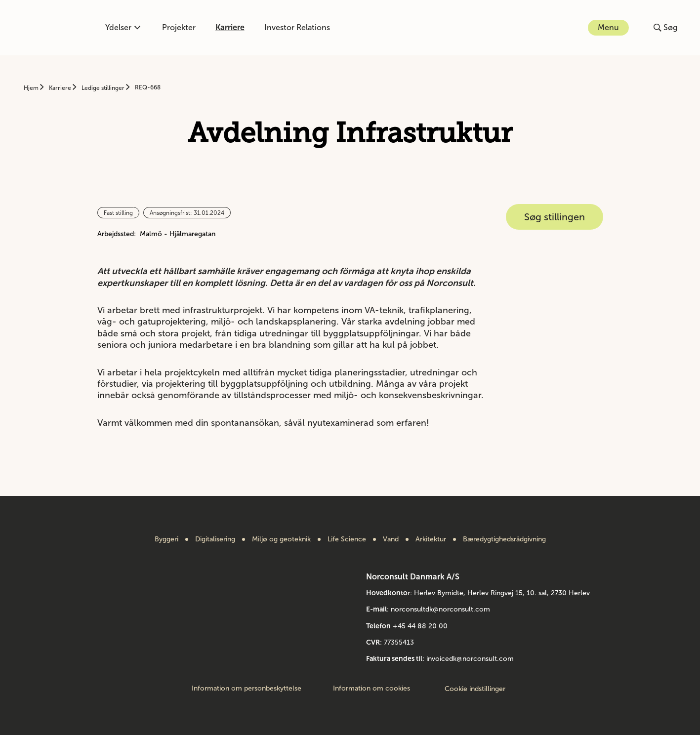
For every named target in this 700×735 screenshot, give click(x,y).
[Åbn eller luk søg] (665, 28)
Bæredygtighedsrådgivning (504, 539)
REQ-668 (148, 87)
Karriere (230, 27)
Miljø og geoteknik (281, 539)
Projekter (179, 27)
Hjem (32, 88)
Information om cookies (371, 689)
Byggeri (166, 539)
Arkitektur (431, 539)
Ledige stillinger (104, 88)
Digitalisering (215, 539)
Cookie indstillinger (475, 689)
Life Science (347, 539)
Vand (391, 539)
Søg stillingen (555, 217)
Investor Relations (297, 27)
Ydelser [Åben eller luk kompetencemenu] (123, 27)
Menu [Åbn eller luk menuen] (608, 27)
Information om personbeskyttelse (247, 689)
